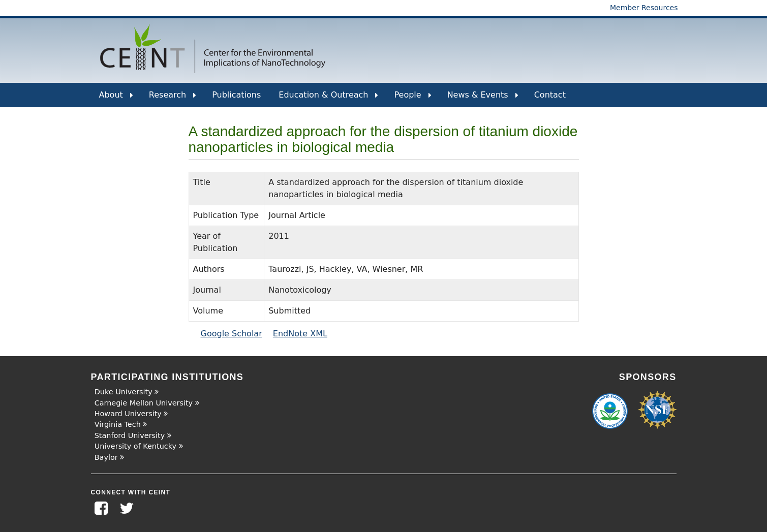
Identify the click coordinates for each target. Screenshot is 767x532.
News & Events (483, 99)
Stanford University (130, 435)
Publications (236, 95)
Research (173, 99)
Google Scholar (232, 334)
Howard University (128, 414)
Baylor (106, 457)
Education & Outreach (328, 99)
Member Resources (644, 8)
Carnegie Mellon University (144, 403)
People (412, 99)
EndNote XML (300, 334)
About (116, 99)
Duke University (124, 392)
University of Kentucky (135, 446)
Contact (550, 95)
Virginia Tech (118, 424)
